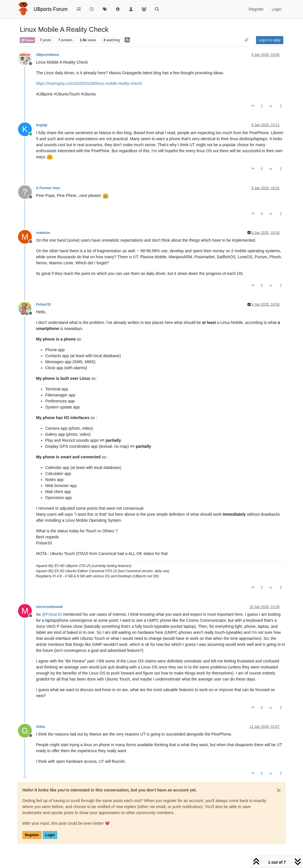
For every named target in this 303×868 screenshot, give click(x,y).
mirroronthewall (49, 607)
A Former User (48, 188)
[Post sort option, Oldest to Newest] (247, 40)
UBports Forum (51, 9)
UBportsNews (48, 55)
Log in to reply (270, 40)
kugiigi (42, 125)
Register (32, 835)
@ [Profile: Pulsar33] (52, 614)
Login (50, 835)
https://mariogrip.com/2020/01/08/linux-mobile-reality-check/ (89, 83)
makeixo (43, 233)
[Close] (279, 790)
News (27, 40)
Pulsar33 (43, 304)
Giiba (41, 727)
